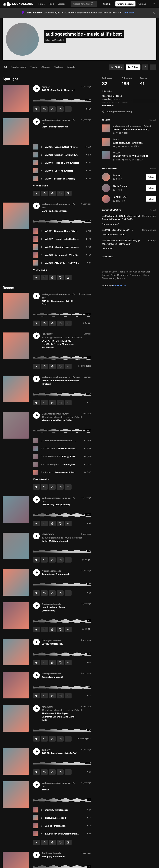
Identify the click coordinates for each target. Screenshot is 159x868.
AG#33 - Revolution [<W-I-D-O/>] (63, 255)
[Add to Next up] (68, 193)
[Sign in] (107, 4)
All (5, 67)
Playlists (58, 67)
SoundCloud (18, 4)
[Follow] (133, 67)
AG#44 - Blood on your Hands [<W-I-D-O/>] (68, 247)
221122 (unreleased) (56, 818)
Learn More (129, 13)
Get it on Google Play (134, 264)
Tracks (34, 67)
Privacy (113, 272)
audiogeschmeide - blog (117, 112)
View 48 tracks (41, 479)
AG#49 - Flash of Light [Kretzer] (62, 163)
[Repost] (44, 109)
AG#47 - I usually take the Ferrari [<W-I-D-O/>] (70, 239)
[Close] (154, 13)
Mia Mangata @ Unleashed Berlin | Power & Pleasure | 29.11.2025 (121, 218)
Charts (146, 275)
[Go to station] (117, 67)
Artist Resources (120, 275)
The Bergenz (52, 464)
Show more (108, 106)
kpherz (49, 472)
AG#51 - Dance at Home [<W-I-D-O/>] (65, 231)
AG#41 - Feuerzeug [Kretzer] (60, 179)
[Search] (84, 4)
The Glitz (50, 449)
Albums (45, 67)
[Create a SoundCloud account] (125, 4)
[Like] (36, 109)
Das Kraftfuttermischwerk (59, 441)
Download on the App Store (112, 264)
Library (62, 4)
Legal (105, 272)
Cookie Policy (125, 272)
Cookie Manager (142, 272)
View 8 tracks (40, 270)
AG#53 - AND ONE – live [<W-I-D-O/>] (65, 263)
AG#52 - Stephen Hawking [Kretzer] (64, 155)
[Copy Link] (60, 109)
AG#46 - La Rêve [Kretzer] (59, 171)
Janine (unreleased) (56, 826)
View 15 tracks (41, 186)
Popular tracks (19, 67)
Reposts (71, 67)
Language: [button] (114, 286)
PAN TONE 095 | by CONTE (119, 230)
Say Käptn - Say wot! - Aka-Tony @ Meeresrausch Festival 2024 (121, 242)
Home (42, 4)
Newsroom (135, 275)
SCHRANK (51, 456)
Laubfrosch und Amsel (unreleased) (64, 834)
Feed (51, 4)
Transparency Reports (113, 278)
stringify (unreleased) (57, 810)
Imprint (106, 275)
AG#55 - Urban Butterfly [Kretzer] (63, 147)
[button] (153, 4)
